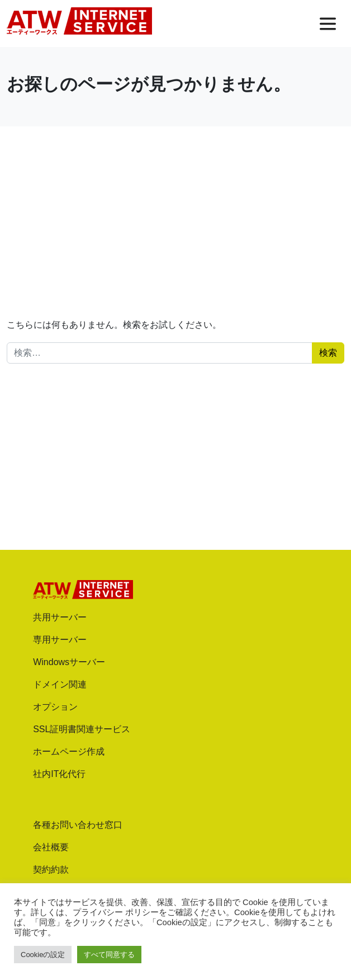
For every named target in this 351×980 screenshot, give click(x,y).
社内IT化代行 (59, 774)
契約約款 (51, 870)
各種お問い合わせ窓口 (78, 825)
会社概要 (51, 847)
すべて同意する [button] (109, 955)
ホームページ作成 (69, 752)
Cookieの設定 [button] (43, 955)
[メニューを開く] (328, 24)
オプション (55, 707)
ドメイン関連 (60, 684)
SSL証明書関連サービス (82, 729)
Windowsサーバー (69, 662)
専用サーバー (60, 640)
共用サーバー (60, 617)
